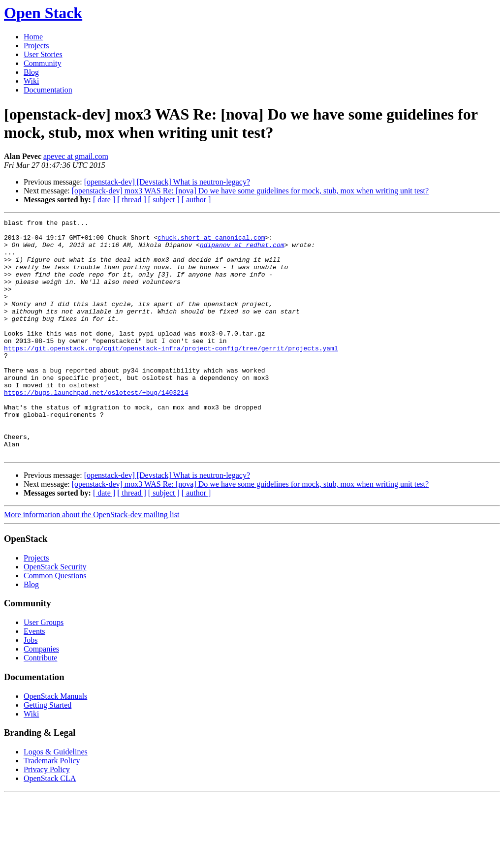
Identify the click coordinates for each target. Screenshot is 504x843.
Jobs (31, 687)
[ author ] (196, 200)
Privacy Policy (47, 817)
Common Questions (55, 623)
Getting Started (47, 752)
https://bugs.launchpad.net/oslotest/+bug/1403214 (96, 428)
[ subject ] (164, 200)
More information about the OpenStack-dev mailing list (92, 562)
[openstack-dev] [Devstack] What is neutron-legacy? (167, 182)
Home (33, 37)
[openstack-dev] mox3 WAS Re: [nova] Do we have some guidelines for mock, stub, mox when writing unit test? (250, 191)
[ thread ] (132, 200)
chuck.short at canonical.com (211, 242)
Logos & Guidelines (56, 799)
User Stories (43, 54)
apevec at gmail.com (76, 156)
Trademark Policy (52, 808)
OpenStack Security (55, 614)
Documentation (48, 90)
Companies (41, 696)
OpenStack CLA (50, 826)
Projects (36, 46)
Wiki (31, 81)
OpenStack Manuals (55, 743)
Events (34, 678)
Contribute (40, 705)
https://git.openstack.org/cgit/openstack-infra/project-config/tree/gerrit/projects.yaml (171, 375)
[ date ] (104, 200)
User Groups (44, 670)
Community (42, 63)
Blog (31, 72)
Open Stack (43, 13)
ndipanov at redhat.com (242, 250)
